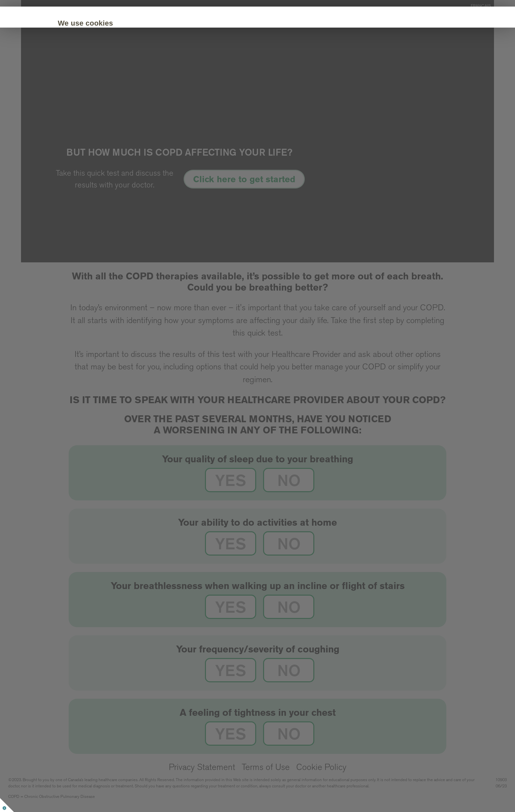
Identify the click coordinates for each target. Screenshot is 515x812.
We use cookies (100, 23)
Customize (139, 71)
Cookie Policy (384, 51)
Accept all (93, 71)
